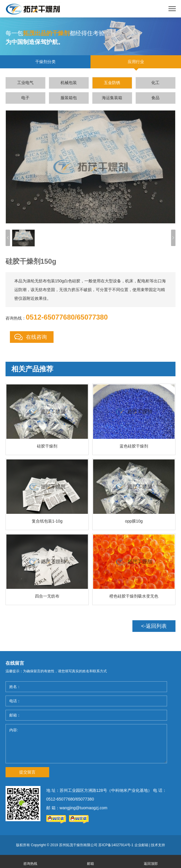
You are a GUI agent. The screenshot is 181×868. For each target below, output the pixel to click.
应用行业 (136, 62)
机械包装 (69, 83)
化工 (155, 83)
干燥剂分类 (45, 62)
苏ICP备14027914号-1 (116, 845)
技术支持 (158, 845)
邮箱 (90, 864)
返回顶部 (151, 864)
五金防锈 (112, 83)
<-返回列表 (154, 626)
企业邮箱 (141, 845)
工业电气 (25, 83)
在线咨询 (36, 337)
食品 (155, 98)
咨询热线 (30, 864)
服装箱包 (69, 98)
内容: (86, 744)
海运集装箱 (112, 98)
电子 (25, 98)
